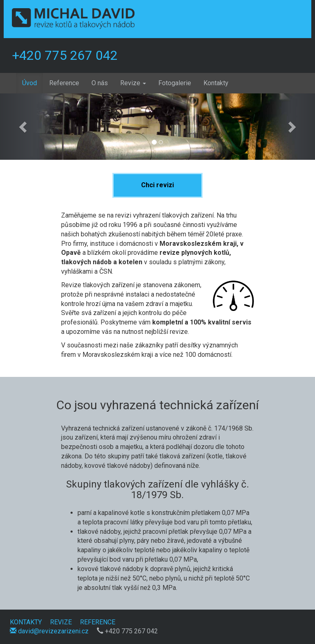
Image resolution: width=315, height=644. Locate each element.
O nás (100, 83)
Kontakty (216, 83)
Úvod (33, 83)
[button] (24, 127)
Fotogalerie (175, 83)
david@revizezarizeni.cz (49, 631)
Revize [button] (133, 83)
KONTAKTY (26, 622)
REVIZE (61, 622)
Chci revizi (157, 185)
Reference (64, 83)
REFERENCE (98, 622)
